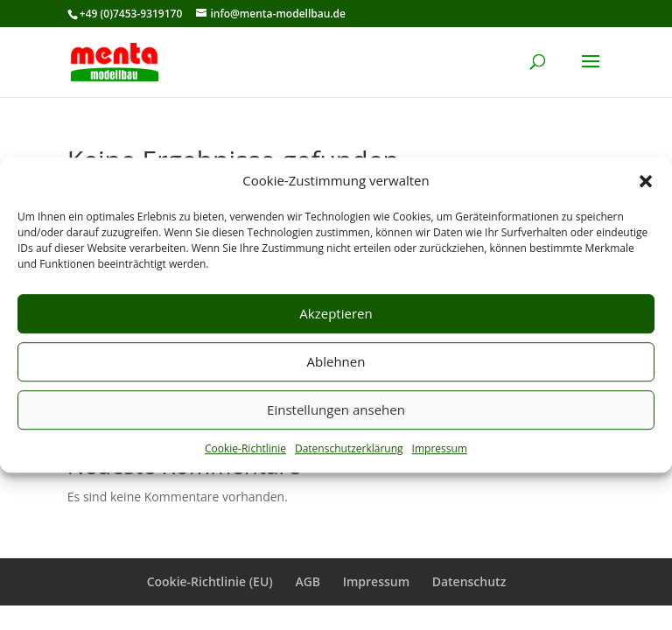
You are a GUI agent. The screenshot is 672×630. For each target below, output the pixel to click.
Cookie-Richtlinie (245, 448)
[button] (646, 181)
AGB (308, 581)
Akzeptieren (336, 314)
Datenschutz (469, 581)
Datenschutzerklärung (349, 448)
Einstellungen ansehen (336, 410)
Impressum (440, 448)
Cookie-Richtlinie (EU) (210, 581)
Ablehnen (336, 362)
